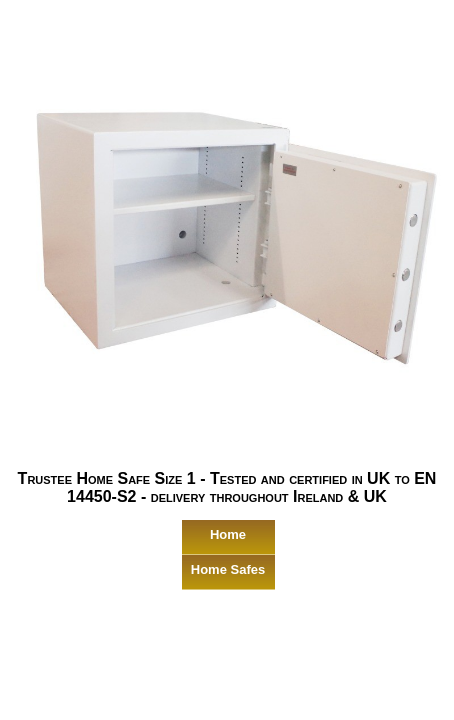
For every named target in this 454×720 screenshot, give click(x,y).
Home (228, 534)
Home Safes (228, 569)
